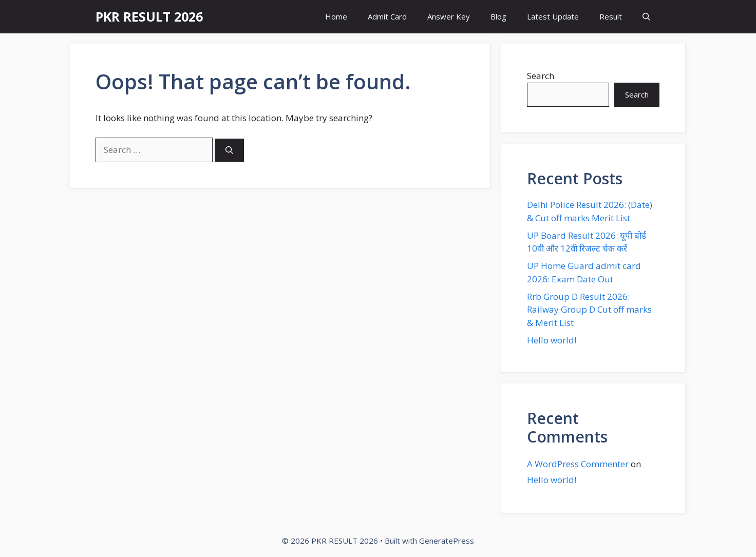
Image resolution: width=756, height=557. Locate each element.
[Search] (229, 150)
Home (336, 16)
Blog (498, 16)
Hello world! (552, 340)
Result (611, 16)
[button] (646, 17)
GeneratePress (447, 541)
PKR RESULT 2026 (149, 16)
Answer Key (449, 16)
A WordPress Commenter (578, 464)
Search (541, 76)
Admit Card (387, 16)
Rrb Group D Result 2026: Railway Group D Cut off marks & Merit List (589, 310)
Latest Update (553, 16)
